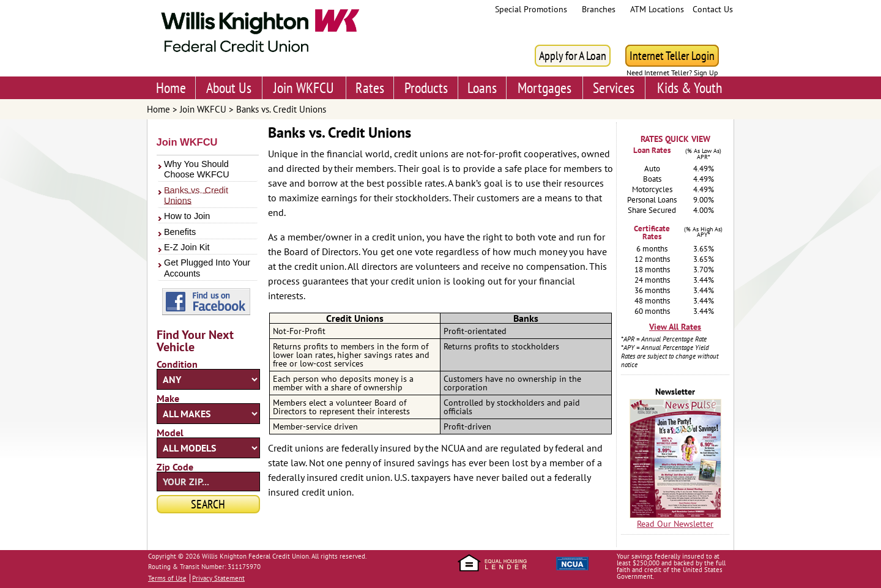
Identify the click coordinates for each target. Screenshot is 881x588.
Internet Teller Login (672, 56)
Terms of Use (167, 578)
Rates (370, 88)
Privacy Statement (218, 578)
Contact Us (713, 9)
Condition (177, 364)
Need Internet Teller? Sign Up (672, 73)
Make (168, 398)
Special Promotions (531, 9)
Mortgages (545, 88)
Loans (482, 88)
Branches (599, 9)
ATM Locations (657, 9)
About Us (229, 88)
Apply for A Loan (573, 56)
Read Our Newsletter (675, 524)
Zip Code (175, 467)
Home (171, 88)
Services (614, 88)
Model (170, 433)
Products (426, 88)
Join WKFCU (304, 88)
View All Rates (675, 327)
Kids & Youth (690, 88)
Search (208, 504)
